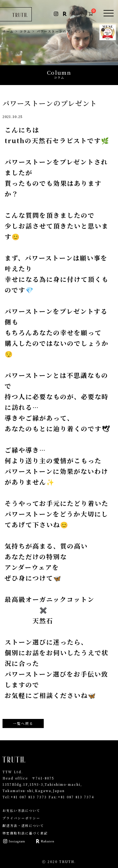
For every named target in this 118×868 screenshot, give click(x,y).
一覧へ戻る (23, 723)
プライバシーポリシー (21, 818)
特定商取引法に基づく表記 (25, 833)
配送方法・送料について (23, 825)
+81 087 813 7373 (29, 797)
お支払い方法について (21, 810)
